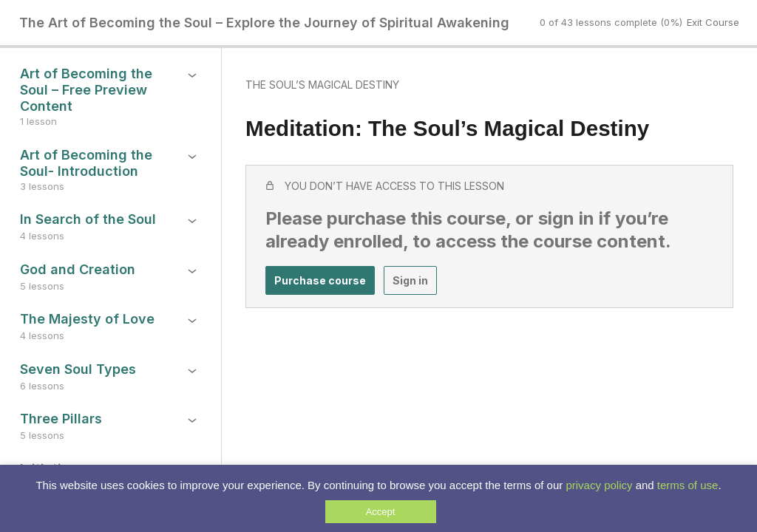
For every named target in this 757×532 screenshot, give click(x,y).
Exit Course (713, 22)
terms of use (688, 485)
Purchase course (320, 280)
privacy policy (599, 485)
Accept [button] (381, 512)
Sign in (410, 280)
